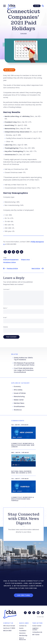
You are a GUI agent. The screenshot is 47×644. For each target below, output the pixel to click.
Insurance (22, 633)
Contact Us (23, 626)
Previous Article (12, 269)
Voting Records (37, 632)
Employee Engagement (11, 260)
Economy (17, 386)
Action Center (37, 626)
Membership (23, 636)
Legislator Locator (35, 629)
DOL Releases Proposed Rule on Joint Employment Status (24, 364)
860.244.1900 (7, 631)
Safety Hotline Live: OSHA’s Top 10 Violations (23, 359)
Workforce (18, 410)
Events (21, 628)
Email (5, 318)
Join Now (37, 6)
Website (6, 327)
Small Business (19, 407)
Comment (7, 289)
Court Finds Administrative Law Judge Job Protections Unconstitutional (24, 370)
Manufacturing (19, 397)
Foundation (23, 631)
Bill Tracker (36, 635)
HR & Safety (18, 390)
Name (5, 308)
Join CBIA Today (23, 595)
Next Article (36, 269)
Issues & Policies (20, 393)
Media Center (19, 400)
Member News (19, 403)
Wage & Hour (25, 260)
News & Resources (22, 639)
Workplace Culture (10, 262)
